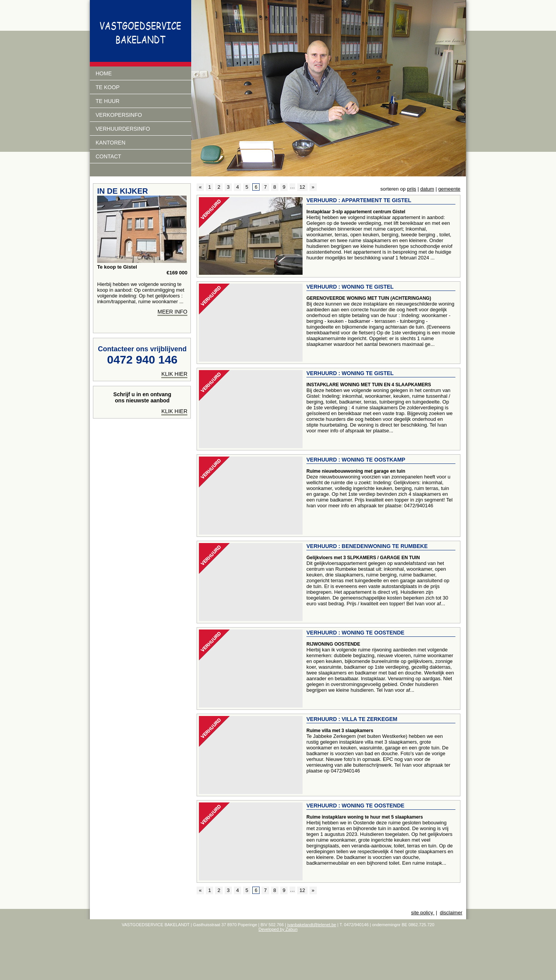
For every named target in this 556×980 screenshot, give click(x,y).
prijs (412, 189)
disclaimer (451, 913)
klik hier (174, 374)
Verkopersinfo (119, 115)
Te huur (108, 101)
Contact (108, 156)
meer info (172, 312)
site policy (423, 913)
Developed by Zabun (278, 929)
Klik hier (174, 411)
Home (104, 73)
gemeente (449, 189)
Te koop (108, 87)
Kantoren (111, 143)
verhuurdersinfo (123, 129)
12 (302, 187)
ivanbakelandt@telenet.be (312, 925)
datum (427, 189)
